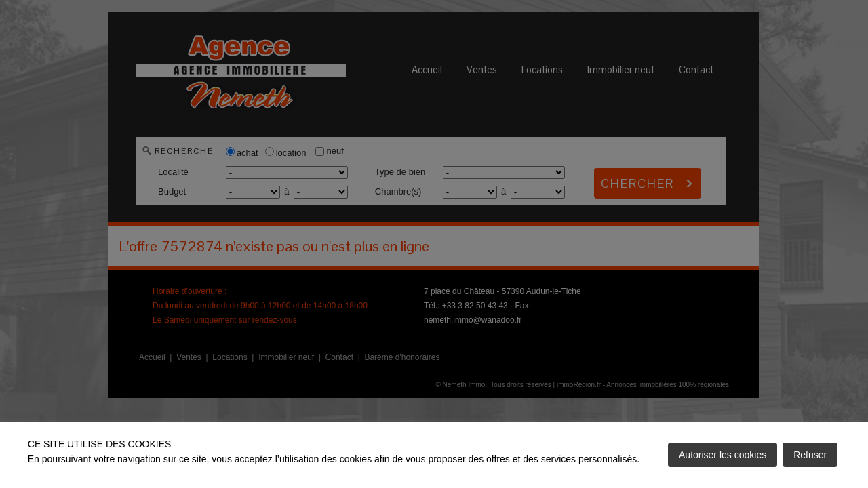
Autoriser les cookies (723, 455)
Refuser (810, 455)
